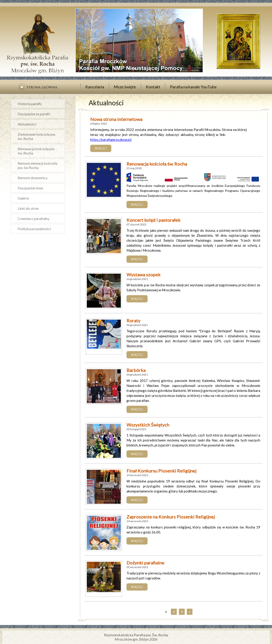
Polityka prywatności (34, 229)
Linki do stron (28, 208)
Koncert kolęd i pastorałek (153, 220)
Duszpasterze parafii (34, 114)
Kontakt (153, 87)
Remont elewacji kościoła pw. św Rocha (38, 165)
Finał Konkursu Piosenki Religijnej (161, 471)
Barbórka (136, 370)
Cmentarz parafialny (34, 218)
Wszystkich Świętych (148, 425)
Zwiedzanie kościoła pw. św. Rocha (37, 136)
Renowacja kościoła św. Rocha (157, 164)
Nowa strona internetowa (116, 119)
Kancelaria (95, 87)
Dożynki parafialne (145, 563)
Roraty (133, 321)
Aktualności (27, 124)
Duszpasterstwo (30, 188)
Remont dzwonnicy (33, 178)
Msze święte (125, 87)
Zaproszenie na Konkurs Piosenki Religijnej (171, 517)
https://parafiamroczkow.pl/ (111, 140)
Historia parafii (30, 104)
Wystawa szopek (143, 275)
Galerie (23, 198)
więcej (101, 148)
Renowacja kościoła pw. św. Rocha (36, 151)
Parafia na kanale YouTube (193, 87)
